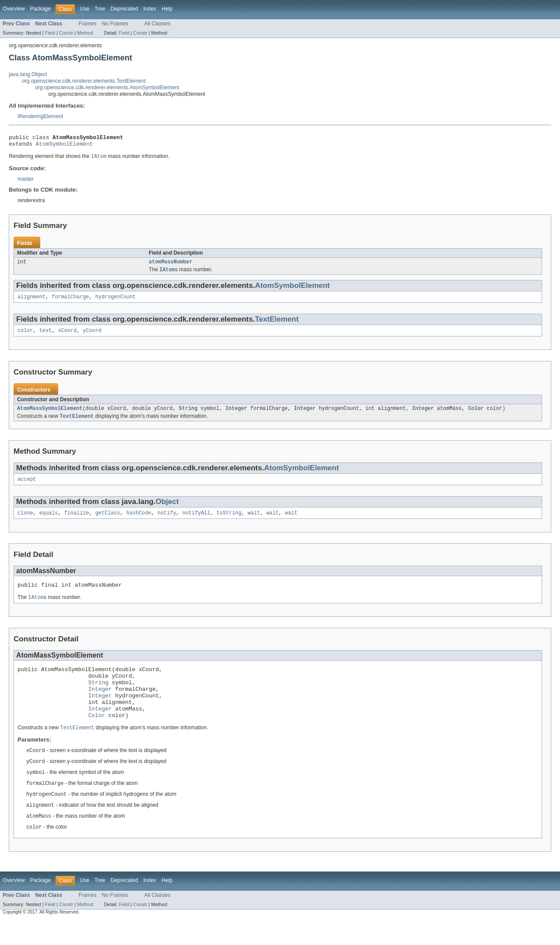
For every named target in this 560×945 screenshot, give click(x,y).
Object (167, 510)
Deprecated (124, 9)
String (188, 415)
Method (85, 33)
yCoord (92, 336)
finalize (77, 522)
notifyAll (196, 522)
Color (476, 415)
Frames (87, 24)
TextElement (277, 324)
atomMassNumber (171, 266)
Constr (66, 33)
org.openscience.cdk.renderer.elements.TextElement (84, 81)
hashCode (139, 522)
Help (167, 9)
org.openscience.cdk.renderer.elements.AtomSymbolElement (107, 87)
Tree (100, 9)
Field (50, 33)
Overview (14, 9)
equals (49, 522)
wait (254, 522)
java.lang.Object (28, 74)
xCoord (67, 336)
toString (229, 522)
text (45, 336)
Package (40, 9)
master (26, 182)
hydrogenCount (115, 302)
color (25, 336)
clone (25, 522)
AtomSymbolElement (65, 146)
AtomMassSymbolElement (50, 415)
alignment (31, 302)
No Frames (115, 24)
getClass (108, 522)
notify (167, 522)
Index (150, 9)
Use (84, 9)
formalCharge (70, 302)
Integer (236, 415)
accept (27, 487)
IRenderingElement (40, 116)
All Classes (157, 24)
